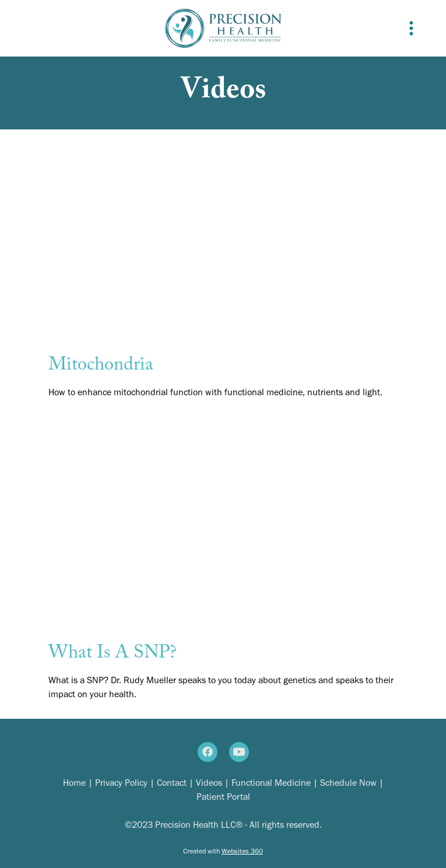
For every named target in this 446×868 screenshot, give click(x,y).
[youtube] (239, 752)
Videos (209, 783)
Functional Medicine (271, 783)
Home (74, 783)
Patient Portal (223, 797)
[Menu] (411, 28)
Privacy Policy (121, 783)
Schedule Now (350, 783)
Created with (223, 851)
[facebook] (208, 752)
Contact (172, 783)
